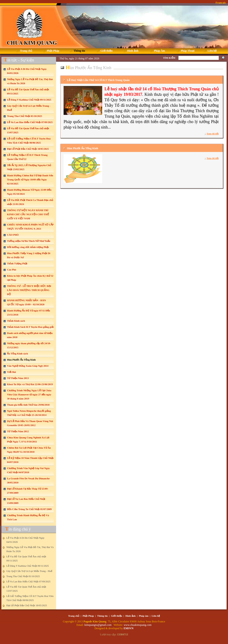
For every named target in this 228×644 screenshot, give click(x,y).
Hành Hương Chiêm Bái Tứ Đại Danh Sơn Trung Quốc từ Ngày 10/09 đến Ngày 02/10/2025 (30, 179)
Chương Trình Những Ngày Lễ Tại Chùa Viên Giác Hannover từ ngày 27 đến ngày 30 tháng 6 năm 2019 (29, 394)
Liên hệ (156, 616)
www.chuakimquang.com (138, 625)
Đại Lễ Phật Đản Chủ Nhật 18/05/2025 (28, 149)
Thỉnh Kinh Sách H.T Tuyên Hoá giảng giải (30, 327)
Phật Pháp (88, 616)
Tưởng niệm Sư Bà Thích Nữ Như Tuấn (29, 241)
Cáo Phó (12, 270)
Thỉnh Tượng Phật (17, 263)
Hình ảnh (130, 616)
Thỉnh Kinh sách (16, 321)
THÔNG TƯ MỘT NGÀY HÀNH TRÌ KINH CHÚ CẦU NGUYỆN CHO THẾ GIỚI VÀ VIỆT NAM (28, 214)
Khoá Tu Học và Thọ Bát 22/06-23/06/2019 (30, 384)
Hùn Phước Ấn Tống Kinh (21, 360)
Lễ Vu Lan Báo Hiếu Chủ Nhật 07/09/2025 (30, 122)
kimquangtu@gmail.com (98, 625)
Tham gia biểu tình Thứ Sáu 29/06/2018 (28, 405)
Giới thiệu (116, 616)
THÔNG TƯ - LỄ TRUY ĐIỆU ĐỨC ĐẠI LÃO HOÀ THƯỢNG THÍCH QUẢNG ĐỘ (29, 290)
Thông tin (102, 616)
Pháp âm (144, 616)
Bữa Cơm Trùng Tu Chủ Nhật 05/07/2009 (29, 509)
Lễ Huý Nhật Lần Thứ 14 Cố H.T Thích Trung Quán (98, 80)
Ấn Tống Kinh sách (17, 354)
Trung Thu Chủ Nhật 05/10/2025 (25, 116)
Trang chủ (74, 616)
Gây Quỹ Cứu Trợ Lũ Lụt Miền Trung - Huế (29, 571)
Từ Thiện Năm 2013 (18, 378)
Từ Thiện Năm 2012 (18, 431)
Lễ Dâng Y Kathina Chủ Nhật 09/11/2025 (29, 100)
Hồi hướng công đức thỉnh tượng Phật (28, 247)
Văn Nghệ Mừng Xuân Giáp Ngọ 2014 (28, 366)
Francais (221, 3)
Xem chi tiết (213, 134)
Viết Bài (11, 372)
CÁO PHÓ (13, 235)
